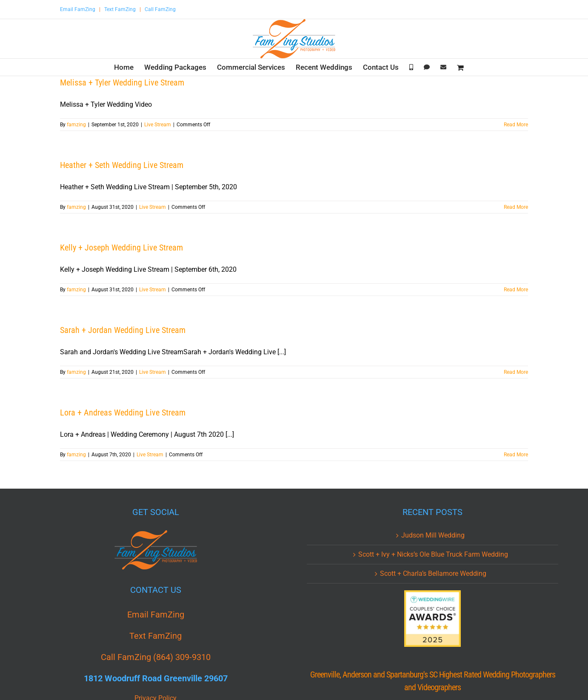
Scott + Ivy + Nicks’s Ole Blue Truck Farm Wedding (433, 554)
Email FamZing (78, 9)
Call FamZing (160, 9)
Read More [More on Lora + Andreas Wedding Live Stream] (516, 455)
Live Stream (158, 125)
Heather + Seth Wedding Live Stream (122, 165)
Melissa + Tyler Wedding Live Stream (122, 83)
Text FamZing (120, 9)
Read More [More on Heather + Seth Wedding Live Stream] (516, 207)
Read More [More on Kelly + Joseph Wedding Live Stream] (516, 290)
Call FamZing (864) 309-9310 (156, 657)
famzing (76, 125)
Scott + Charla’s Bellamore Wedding (433, 573)
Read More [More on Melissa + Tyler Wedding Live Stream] (516, 125)
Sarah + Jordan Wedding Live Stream (123, 330)
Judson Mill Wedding (433, 535)
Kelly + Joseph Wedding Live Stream (121, 248)
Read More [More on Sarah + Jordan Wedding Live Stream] (516, 372)
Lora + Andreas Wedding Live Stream (123, 413)
